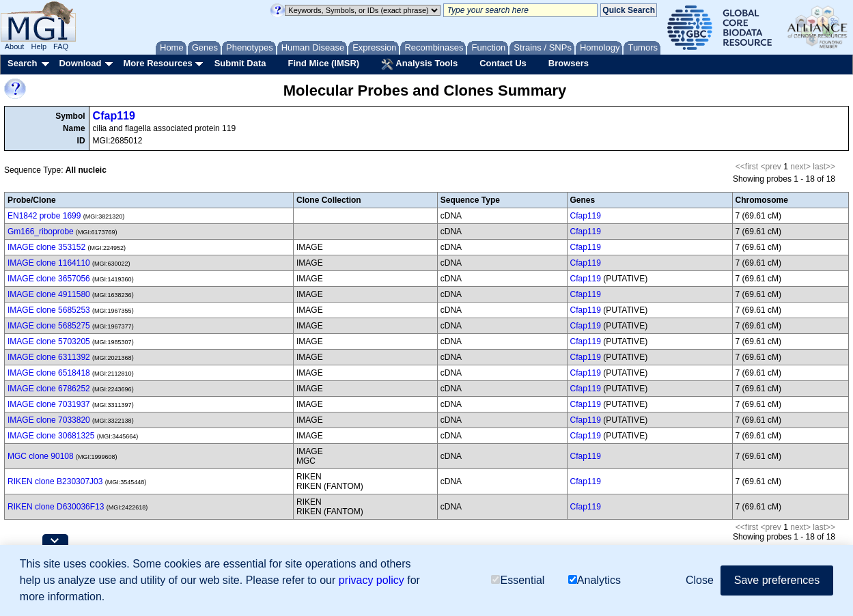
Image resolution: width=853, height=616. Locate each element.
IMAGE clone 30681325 (51, 436)
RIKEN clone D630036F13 (56, 507)
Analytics (595, 580)
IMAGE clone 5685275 (49, 326)
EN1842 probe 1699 (44, 216)
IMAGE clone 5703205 (49, 341)
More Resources (157, 63)
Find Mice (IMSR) (323, 63)
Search (22, 63)
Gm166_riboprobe (41, 232)
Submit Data (240, 63)
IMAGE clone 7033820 (49, 420)
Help (39, 46)
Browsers (569, 63)
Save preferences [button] (777, 580)
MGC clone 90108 (41, 456)
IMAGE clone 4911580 (49, 294)
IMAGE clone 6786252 (49, 389)
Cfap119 (114, 116)
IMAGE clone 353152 (46, 247)
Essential (518, 580)
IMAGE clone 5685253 (49, 310)
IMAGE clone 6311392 (49, 357)
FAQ (61, 46)
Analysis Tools (419, 64)
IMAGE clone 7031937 (49, 404)
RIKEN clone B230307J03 (55, 481)
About (15, 46)
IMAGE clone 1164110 (49, 263)
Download (80, 63)
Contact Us (503, 63)
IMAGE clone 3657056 (49, 279)
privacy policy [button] (372, 580)
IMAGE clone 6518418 (49, 373)
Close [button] (700, 580)
